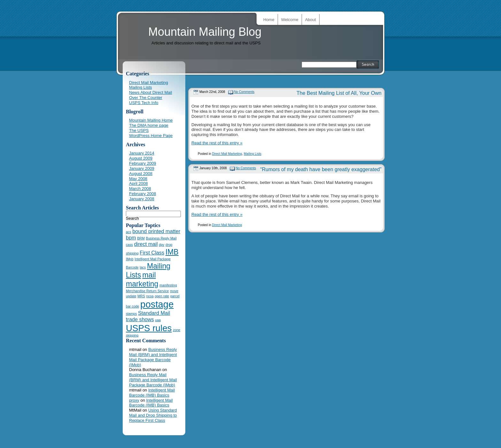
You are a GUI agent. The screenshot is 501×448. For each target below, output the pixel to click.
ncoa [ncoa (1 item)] (150, 296)
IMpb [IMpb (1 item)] (130, 259)
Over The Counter (146, 98)
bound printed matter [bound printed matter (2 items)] (156, 231)
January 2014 (142, 153)
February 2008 (143, 194)
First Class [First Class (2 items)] (152, 253)
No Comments (244, 92)
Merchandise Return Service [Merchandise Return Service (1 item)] (147, 291)
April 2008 (139, 183)
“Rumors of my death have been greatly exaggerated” (321, 169)
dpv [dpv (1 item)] (162, 245)
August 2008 (141, 174)
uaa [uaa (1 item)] (158, 320)
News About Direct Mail (150, 92)
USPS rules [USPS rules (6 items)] (149, 328)
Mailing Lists (253, 154)
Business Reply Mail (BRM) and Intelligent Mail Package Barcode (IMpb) (153, 357)
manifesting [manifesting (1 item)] (168, 285)
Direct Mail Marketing (227, 154)
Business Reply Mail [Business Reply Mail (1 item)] (161, 238)
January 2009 (142, 168)
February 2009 (143, 163)
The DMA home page (149, 125)
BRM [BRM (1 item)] (141, 238)
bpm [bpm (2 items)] (131, 238)
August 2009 (141, 158)
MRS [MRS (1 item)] (141, 296)
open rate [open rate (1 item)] (162, 296)
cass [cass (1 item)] (129, 245)
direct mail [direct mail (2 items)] (146, 244)
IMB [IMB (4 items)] (172, 252)
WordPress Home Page (151, 136)
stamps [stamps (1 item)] (131, 314)
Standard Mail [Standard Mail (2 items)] (154, 313)
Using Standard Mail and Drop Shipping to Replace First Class (153, 415)
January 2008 (142, 199)
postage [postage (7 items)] (157, 304)
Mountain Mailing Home (151, 120)
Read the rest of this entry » (217, 143)
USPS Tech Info (144, 103)
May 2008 (138, 179)
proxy (134, 400)
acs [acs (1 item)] (129, 232)
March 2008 (140, 189)
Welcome (290, 20)
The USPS (139, 130)
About (311, 20)
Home (269, 20)
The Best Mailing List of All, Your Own (339, 93)
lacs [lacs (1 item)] (143, 267)
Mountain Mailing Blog (205, 32)
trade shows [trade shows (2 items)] (140, 319)
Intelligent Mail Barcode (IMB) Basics (152, 393)
